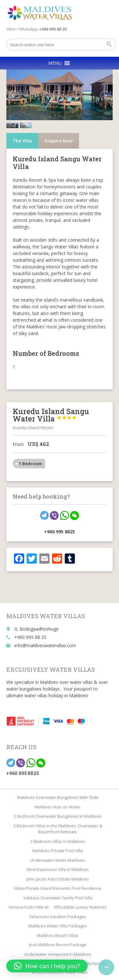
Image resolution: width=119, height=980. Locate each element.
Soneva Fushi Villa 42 (29, 907)
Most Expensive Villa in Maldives (58, 869)
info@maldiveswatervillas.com (45, 645)
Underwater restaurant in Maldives (58, 954)
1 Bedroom (30, 458)
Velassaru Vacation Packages (58, 917)
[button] (55, 63)
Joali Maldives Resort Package (58, 945)
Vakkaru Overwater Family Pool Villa (58, 898)
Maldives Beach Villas (58, 935)
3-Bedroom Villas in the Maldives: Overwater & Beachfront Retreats (58, 829)
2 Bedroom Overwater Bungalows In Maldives (58, 816)
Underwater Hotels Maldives (58, 860)
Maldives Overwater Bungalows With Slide (58, 797)
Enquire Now (59, 135)
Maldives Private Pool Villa (58, 851)
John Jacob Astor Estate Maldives (58, 879)
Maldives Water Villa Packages (58, 926)
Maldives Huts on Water (58, 807)
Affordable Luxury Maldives (80, 907)
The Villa (22, 135)
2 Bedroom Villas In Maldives (58, 841)
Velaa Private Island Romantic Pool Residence (58, 888)
